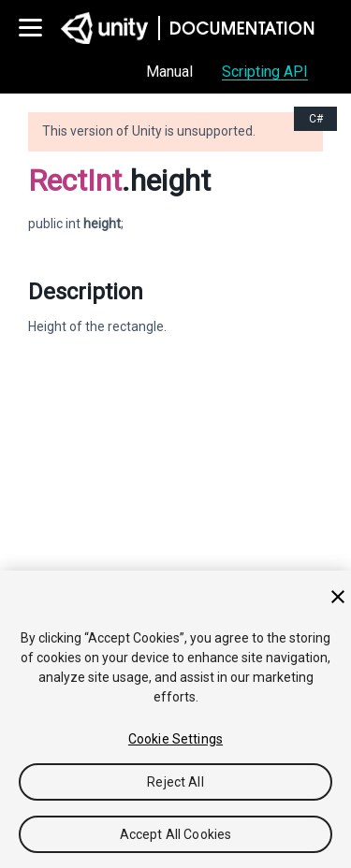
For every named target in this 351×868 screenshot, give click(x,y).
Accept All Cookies (176, 834)
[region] (175, 719)
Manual (169, 72)
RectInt (75, 181)
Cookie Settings (175, 739)
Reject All (175, 782)
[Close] (338, 597)
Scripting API (265, 72)
